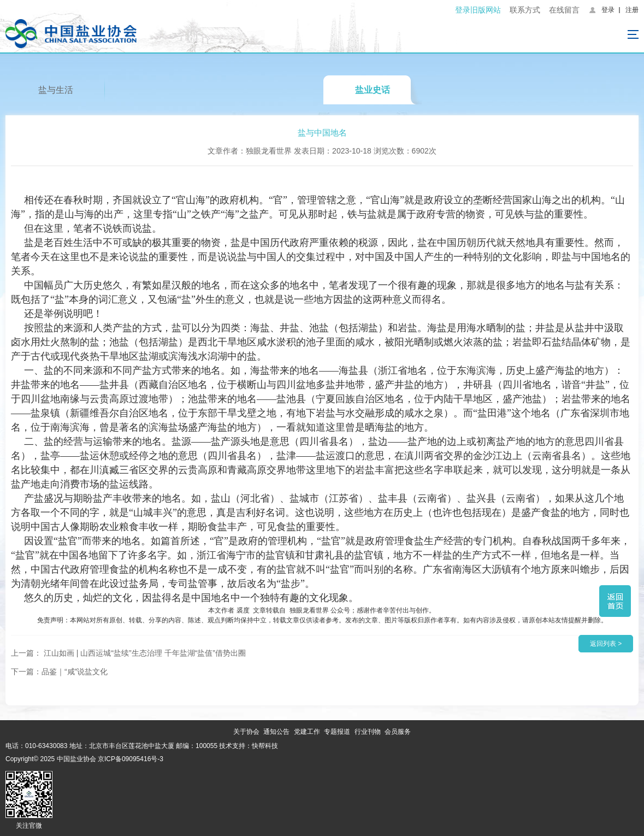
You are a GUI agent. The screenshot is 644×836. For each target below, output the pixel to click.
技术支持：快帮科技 (248, 746)
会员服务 (398, 732)
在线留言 (564, 10)
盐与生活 (56, 90)
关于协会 (246, 732)
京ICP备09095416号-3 (131, 759)
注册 (632, 10)
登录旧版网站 (478, 10)
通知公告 (276, 732)
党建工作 (307, 732)
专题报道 (337, 732)
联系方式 (525, 10)
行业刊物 (368, 732)
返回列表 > (606, 644)
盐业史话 (373, 90)
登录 (608, 10)
